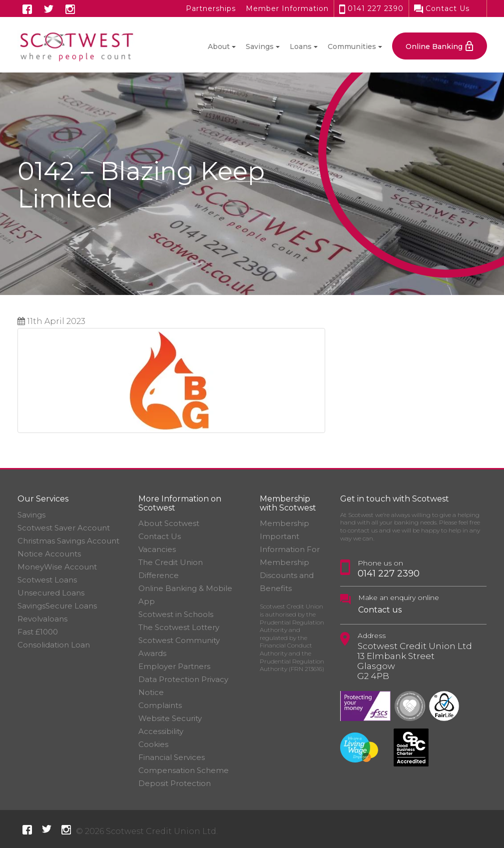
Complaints (160, 705)
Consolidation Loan (54, 645)
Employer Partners (174, 666)
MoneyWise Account (57, 567)
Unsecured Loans (51, 593)
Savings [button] (260, 46)
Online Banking (434, 46)
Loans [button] (301, 46)
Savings (31, 515)
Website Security (170, 718)
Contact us (380, 610)
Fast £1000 (38, 632)
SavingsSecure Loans (57, 606)
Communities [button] (352, 46)
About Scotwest (169, 523)
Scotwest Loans (47, 580)
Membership (284, 523)
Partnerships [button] (211, 8)
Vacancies (157, 549)
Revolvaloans (42, 619)
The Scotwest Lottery (179, 627)
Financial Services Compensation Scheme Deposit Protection (184, 770)
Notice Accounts (49, 554)
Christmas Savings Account (68, 541)
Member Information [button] (287, 8)
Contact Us (442, 8)
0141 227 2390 (371, 8)
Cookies (153, 744)
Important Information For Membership (290, 549)
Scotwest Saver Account (64, 528)
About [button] (219, 46)
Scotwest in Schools (176, 614)
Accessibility (161, 731)
